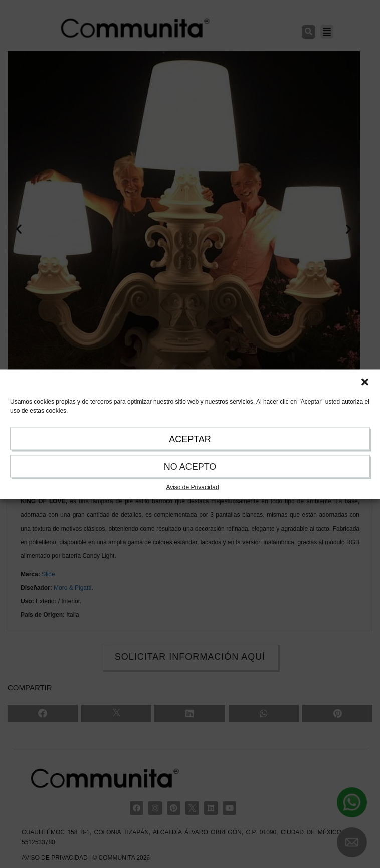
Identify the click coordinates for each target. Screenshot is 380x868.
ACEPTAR (190, 439)
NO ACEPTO (190, 466)
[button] (365, 382)
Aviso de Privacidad (192, 487)
